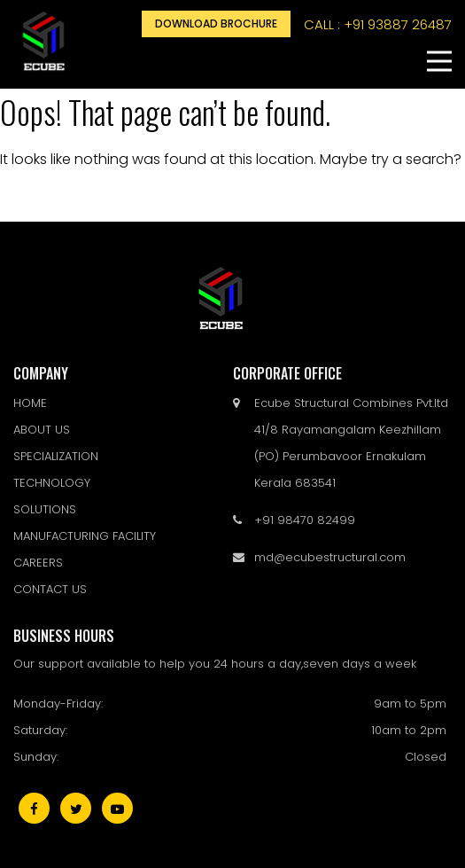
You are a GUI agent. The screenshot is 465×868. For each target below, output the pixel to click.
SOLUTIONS (45, 509)
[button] (439, 61)
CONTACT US (50, 589)
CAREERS (38, 563)
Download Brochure (216, 23)
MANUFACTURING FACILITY (85, 536)
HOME (30, 403)
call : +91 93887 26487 (378, 24)
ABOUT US (42, 430)
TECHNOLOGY (52, 483)
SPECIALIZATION (56, 456)
